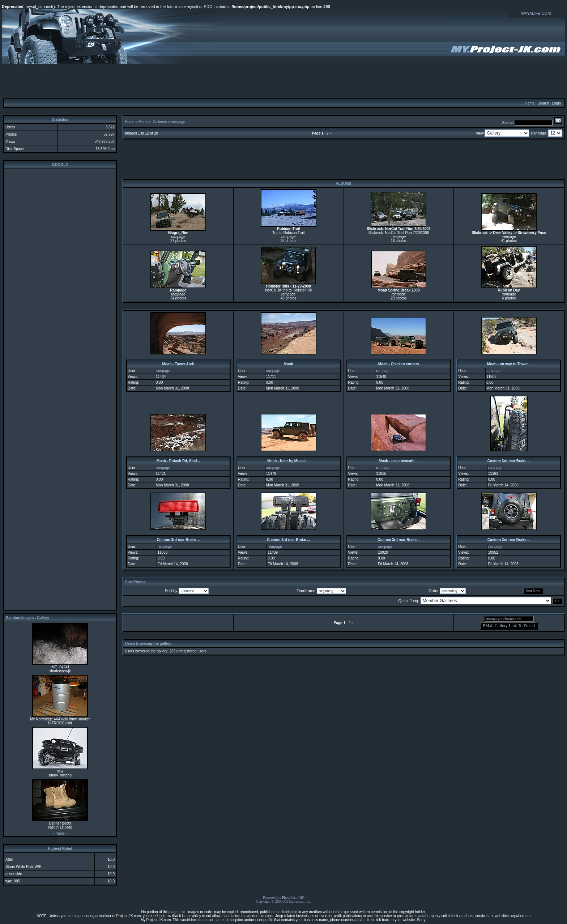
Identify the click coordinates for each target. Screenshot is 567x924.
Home (530, 103)
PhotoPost (289, 897)
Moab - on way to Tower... (509, 364)
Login (556, 103)
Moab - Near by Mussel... (288, 461)
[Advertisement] (283, 81)
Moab (289, 364)
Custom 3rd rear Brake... (398, 540)
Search (543, 103)
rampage (178, 122)
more (60, 833)
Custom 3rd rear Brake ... (509, 461)
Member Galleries (153, 122)
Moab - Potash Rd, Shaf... (178, 461)
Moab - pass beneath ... (398, 461)
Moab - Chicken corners (399, 364)
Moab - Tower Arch (178, 364)
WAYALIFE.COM (536, 13)
